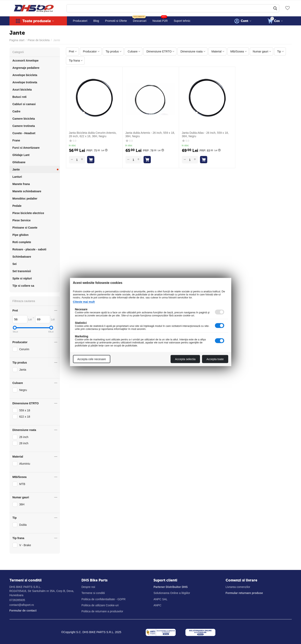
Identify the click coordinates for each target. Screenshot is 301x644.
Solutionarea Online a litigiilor (172, 593)
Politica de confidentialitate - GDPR (104, 599)
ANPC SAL (160, 599)
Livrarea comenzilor (238, 587)
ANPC (157, 605)
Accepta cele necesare (92, 359)
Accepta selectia (185, 359)
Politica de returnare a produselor (102, 611)
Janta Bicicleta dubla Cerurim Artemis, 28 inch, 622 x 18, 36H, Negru (93, 134)
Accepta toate (215, 359)
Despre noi (88, 587)
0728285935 (17, 600)
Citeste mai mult (84, 302)
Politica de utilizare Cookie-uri (100, 605)
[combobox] (173, 8)
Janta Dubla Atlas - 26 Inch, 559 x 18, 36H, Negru (205, 134)
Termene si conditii (93, 593)
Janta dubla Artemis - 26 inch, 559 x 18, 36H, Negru (150, 134)
